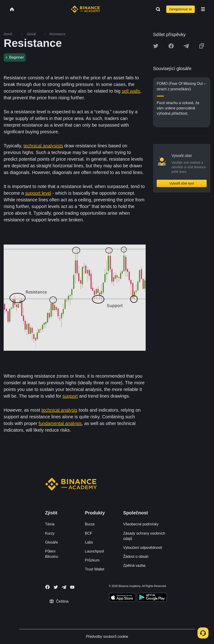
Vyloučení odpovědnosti (143, 548)
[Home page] (85, 9)
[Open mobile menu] (203, 9)
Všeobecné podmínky (141, 524)
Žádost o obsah (136, 557)
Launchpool (94, 551)
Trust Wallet (94, 569)
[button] (203, 9)
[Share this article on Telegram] (186, 46)
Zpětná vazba (134, 566)
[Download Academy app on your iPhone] (122, 598)
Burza (90, 524)
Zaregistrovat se (181, 9)
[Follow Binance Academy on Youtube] (72, 587)
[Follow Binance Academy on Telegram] (64, 587)
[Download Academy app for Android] (152, 598)
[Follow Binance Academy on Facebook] (47, 587)
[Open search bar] (157, 9)
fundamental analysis (60, 423)
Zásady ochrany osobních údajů (144, 536)
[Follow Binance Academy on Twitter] (56, 587)
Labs (89, 542)
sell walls (131, 91)
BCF (89, 533)
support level (38, 193)
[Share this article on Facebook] (171, 46)
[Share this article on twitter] (156, 46)
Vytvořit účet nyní (182, 183)
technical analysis (60, 410)
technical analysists (43, 146)
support (70, 396)
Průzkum (92, 560)
